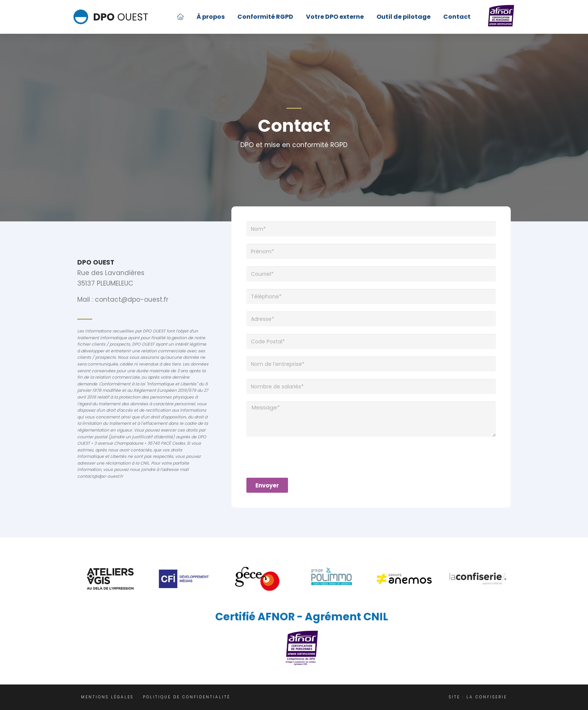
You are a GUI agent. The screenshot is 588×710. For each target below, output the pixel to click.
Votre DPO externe (335, 17)
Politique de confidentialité (187, 697)
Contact (457, 17)
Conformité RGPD (265, 17)
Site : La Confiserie (478, 697)
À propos (211, 17)
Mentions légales (107, 697)
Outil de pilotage (403, 17)
